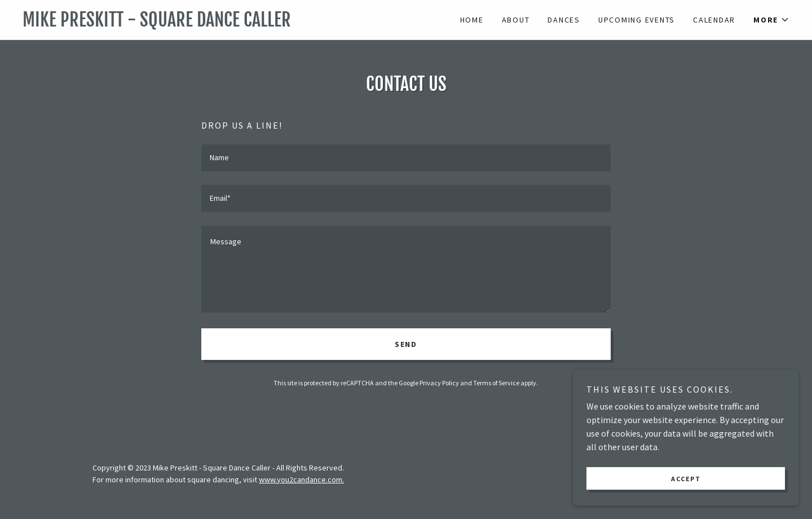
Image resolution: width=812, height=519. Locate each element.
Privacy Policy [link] (439, 383)
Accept (686, 479)
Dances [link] (564, 20)
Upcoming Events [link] (637, 20)
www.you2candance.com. (301, 480)
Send (406, 344)
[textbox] (406, 158)
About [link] (516, 20)
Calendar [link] (714, 20)
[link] (214, 23)
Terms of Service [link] (496, 383)
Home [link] (472, 20)
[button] (771, 20)
